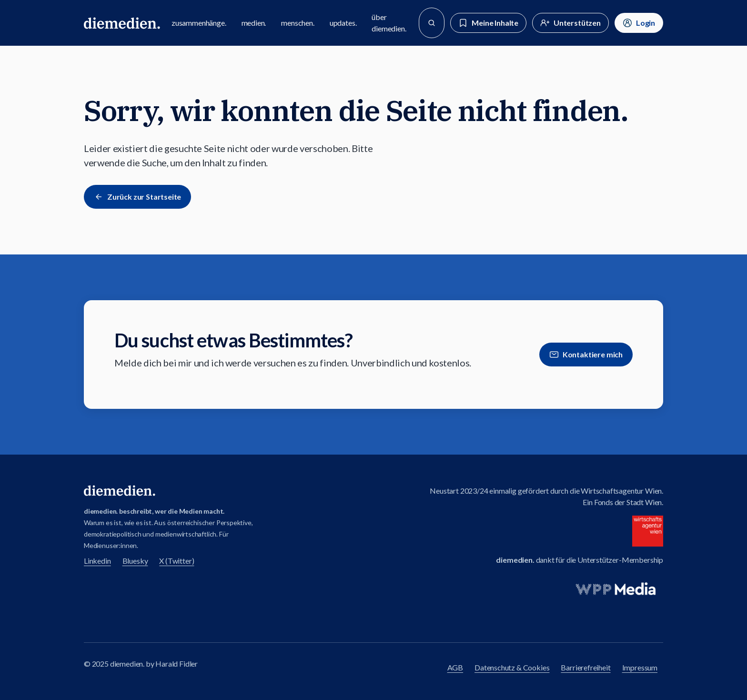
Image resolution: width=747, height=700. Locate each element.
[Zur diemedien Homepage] (122, 23)
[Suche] (432, 23)
